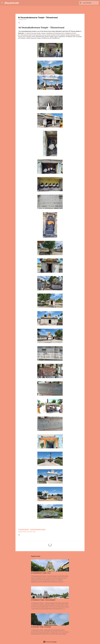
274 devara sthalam (24, 530)
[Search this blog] (90, 3)
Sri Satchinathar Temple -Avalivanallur (41, 627)
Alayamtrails (12, 3)
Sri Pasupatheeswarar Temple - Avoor (41, 573)
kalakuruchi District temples (38, 530)
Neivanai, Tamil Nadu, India (29, 532)
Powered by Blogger (50, 642)
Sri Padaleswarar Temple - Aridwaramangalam (43, 600)
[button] (19, 23)
